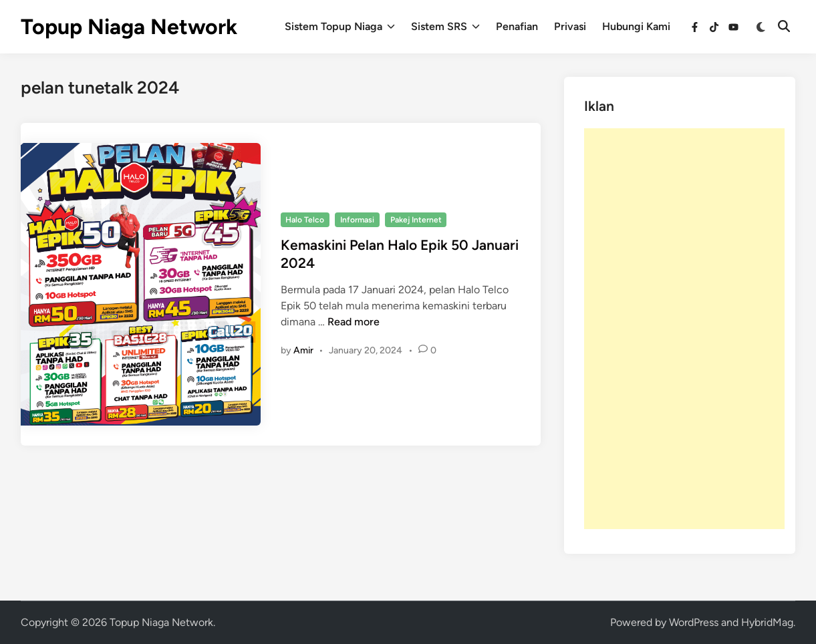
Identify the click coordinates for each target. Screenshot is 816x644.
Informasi (357, 220)
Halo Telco (305, 220)
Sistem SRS (445, 27)
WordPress (694, 622)
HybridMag (767, 622)
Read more (354, 322)
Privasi (570, 26)
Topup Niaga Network (129, 27)
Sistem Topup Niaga (340, 27)
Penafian (517, 26)
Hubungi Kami (636, 26)
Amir (303, 350)
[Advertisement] (684, 329)
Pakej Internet (416, 220)
